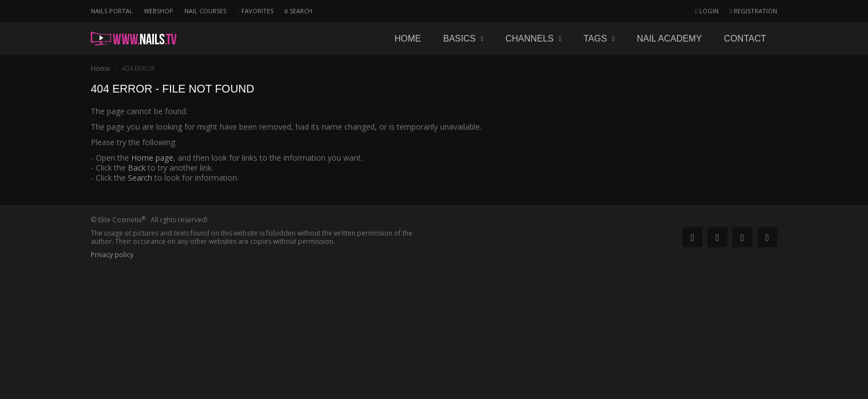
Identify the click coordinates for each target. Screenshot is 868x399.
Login (707, 11)
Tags (599, 39)
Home (407, 39)
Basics (463, 39)
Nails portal (112, 11)
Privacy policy (112, 255)
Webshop (159, 11)
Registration (753, 11)
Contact (745, 39)
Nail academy (669, 39)
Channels (533, 39)
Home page (152, 158)
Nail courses (205, 11)
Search (140, 178)
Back (137, 168)
